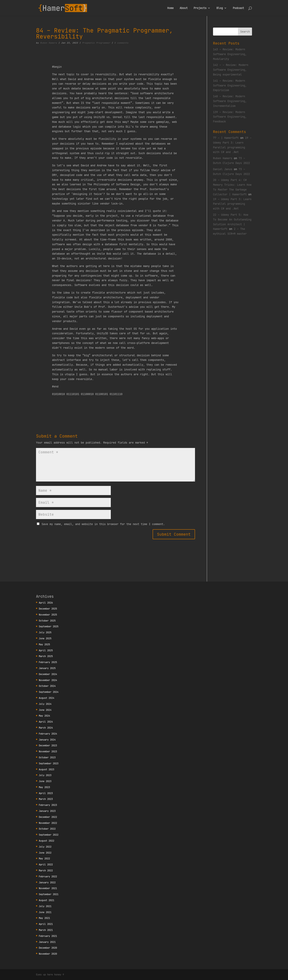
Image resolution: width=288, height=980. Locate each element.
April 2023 (46, 793)
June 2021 (45, 912)
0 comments (121, 43)
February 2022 (48, 876)
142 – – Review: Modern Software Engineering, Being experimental (231, 70)
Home (170, 8)
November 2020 (48, 954)
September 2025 (49, 626)
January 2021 (47, 942)
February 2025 (48, 662)
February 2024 (48, 734)
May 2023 (44, 787)
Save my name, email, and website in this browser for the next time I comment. (103, 524)
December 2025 (48, 609)
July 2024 (45, 704)
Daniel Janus (223, 169)
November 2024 (48, 680)
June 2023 (45, 781)
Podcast (238, 8)
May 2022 (44, 858)
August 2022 (46, 841)
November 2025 (48, 615)
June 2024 (45, 710)
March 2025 (46, 656)
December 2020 (48, 948)
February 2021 (48, 936)
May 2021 (44, 918)
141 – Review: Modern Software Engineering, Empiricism (230, 85)
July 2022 (45, 847)
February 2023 (48, 805)
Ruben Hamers (49, 43)
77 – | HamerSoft (226, 138)
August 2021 (46, 900)
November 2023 (48, 751)
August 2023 (46, 769)
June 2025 (45, 638)
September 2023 (49, 763)
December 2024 (48, 674)
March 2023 (46, 799)
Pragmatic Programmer (96, 43)
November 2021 (48, 888)
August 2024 (46, 698)
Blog (220, 8)
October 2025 (47, 621)
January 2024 (47, 740)
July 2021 (45, 906)
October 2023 (47, 757)
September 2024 (49, 692)
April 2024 (46, 722)
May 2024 (44, 716)
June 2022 (45, 853)
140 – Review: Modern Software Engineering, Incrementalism (230, 101)
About (184, 8)
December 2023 (48, 745)
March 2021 (46, 930)
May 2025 (44, 644)
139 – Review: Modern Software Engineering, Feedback (230, 117)
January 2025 (47, 668)
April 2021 (46, 924)
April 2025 (46, 650)
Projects (200, 8)
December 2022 (48, 817)
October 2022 (47, 829)
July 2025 (45, 632)
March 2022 (46, 870)
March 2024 (46, 728)
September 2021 (49, 894)
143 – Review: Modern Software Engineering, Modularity (230, 54)
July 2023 (45, 775)
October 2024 (47, 686)
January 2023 (47, 811)
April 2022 (46, 864)
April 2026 (46, 603)
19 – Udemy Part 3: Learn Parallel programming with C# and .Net (232, 204)
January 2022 (47, 882)
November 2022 (48, 823)
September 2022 (49, 835)
